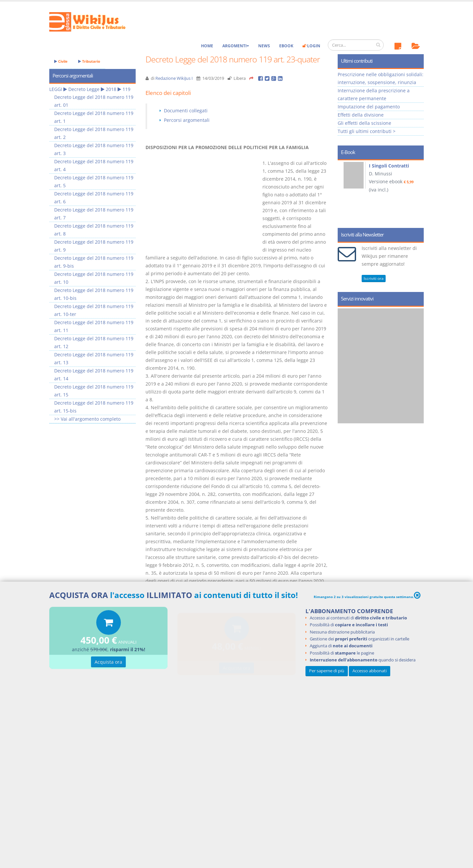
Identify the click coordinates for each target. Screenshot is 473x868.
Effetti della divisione (361, 115)
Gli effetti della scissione (364, 123)
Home (207, 46)
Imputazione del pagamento (369, 107)
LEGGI (56, 89)
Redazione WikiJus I (174, 78)
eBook (286, 46)
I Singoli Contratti (389, 166)
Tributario (89, 61)
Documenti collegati (186, 111)
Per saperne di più (327, 671)
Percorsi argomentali (187, 120)
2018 (111, 89)
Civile (61, 61)
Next (416, 192)
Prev (345, 192)
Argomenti (236, 46)
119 (126, 89)
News (264, 46)
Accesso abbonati (370, 671)
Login (311, 46)
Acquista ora (108, 663)
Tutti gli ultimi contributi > (367, 131)
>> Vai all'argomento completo (87, 419)
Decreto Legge (84, 89)
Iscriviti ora (374, 278)
